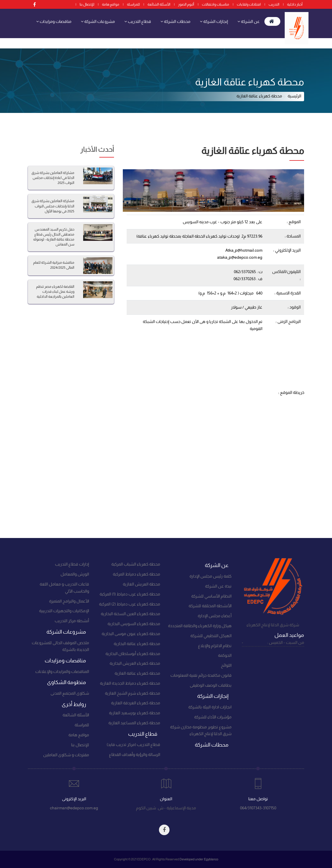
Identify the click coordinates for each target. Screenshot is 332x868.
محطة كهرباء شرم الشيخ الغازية (133, 693)
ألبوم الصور (186, 4)
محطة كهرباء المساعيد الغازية (134, 723)
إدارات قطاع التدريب (72, 564)
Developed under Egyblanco (199, 859)
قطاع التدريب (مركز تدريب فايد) (133, 745)
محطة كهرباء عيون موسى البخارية (131, 634)
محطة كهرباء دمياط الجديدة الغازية (130, 683)
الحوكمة (225, 655)
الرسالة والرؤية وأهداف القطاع (135, 754)
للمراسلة (133, 4)
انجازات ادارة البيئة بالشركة (210, 707)
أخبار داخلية (295, 4)
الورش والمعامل (75, 574)
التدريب (274, 4)
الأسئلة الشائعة (159, 4)
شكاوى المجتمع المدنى (70, 693)
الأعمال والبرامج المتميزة (69, 601)
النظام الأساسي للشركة (211, 596)
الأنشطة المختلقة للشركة (210, 606)
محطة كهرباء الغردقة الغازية (136, 703)
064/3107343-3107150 (258, 808)
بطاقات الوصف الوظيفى (211, 685)
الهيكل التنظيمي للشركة (211, 636)
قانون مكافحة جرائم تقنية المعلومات (201, 675)
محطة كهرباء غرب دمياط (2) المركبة (130, 604)
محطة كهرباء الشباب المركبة (136, 564)
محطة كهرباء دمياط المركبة (136, 574)
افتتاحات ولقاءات (249, 4)
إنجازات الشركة (214, 21)
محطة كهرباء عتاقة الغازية (137, 673)
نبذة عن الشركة (218, 586)
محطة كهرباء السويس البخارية (134, 624)
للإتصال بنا (87, 4)
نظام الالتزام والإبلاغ (215, 646)
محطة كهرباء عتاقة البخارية (137, 644)
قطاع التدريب (138, 21)
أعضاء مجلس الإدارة (215, 616)
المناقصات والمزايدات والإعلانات (62, 671)
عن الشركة (249, 21)
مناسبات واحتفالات (216, 4)
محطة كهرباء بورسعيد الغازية (135, 713)
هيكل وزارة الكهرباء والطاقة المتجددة (200, 626)
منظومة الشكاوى (243, 41)
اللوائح (226, 665)
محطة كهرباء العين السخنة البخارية (130, 614)
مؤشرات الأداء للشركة (213, 717)
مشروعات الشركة (98, 21)
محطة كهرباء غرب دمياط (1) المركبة (130, 594)
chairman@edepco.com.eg (74, 808)
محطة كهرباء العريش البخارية (135, 663)
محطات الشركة (175, 21)
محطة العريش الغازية (141, 584)
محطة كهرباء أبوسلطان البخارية (133, 654)
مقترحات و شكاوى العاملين (66, 755)
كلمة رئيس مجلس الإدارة (211, 576)
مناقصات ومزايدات (54, 21)
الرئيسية (294, 96)
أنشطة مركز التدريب (72, 621)
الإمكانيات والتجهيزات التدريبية (64, 611)
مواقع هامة (111, 4)
